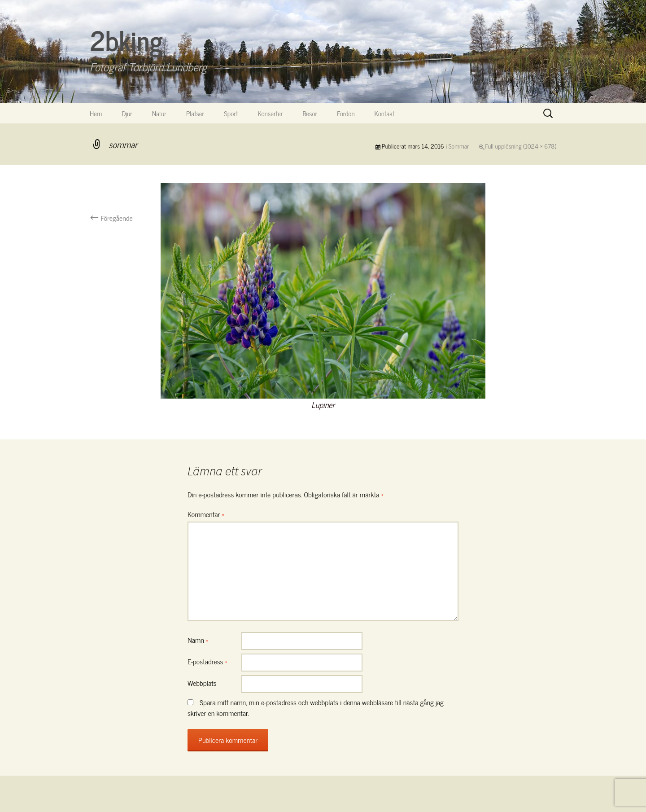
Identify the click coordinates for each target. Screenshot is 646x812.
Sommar (459, 146)
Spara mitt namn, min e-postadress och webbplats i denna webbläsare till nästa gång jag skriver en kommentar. (316, 707)
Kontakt (385, 113)
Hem (96, 113)
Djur (127, 113)
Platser (195, 113)
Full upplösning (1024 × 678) (521, 146)
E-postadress (207, 661)
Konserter (271, 113)
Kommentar (206, 514)
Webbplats (202, 683)
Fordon (346, 113)
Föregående (111, 218)
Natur (159, 113)
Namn (198, 640)
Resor (310, 113)
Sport (231, 113)
